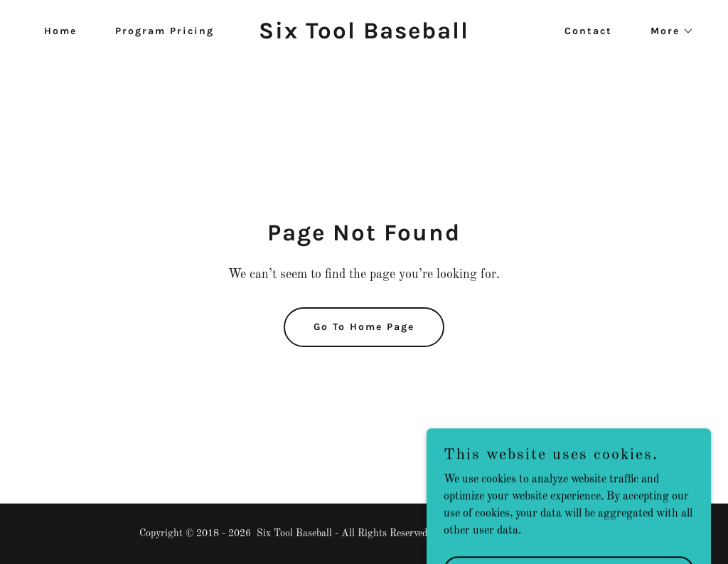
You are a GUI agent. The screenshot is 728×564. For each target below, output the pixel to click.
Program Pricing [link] (165, 31)
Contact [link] (588, 31)
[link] (364, 36)
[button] (667, 31)
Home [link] (60, 31)
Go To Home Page (364, 327)
